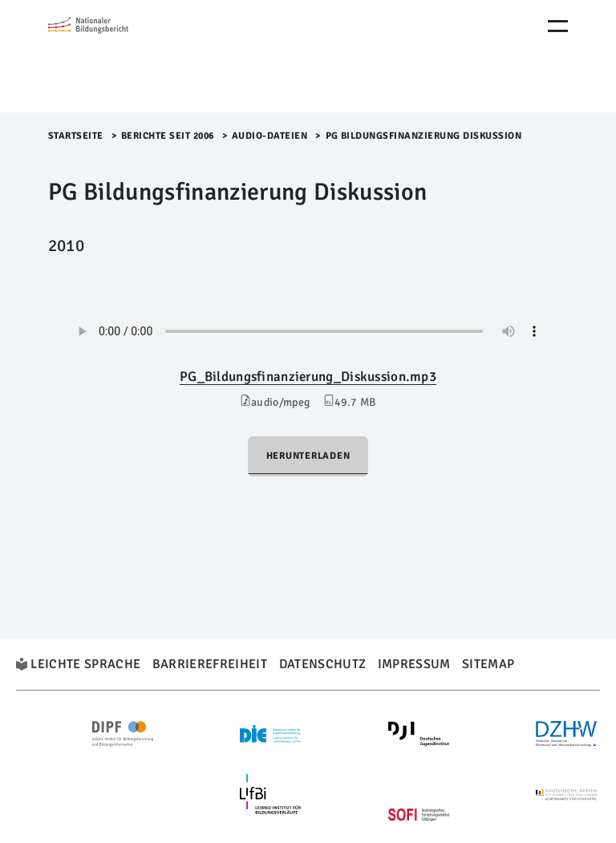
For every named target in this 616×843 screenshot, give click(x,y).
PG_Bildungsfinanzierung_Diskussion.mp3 (308, 377)
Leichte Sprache (85, 664)
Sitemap (488, 664)
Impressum (414, 664)
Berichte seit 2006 (168, 136)
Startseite (76, 136)
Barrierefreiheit (210, 664)
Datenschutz (323, 664)
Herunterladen (308, 456)
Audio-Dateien (270, 136)
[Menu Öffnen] (558, 26)
